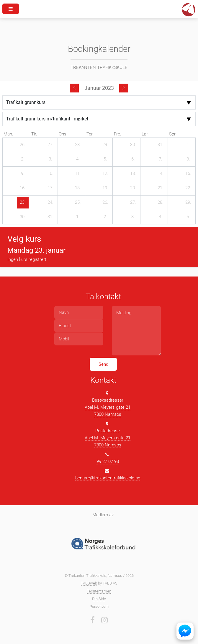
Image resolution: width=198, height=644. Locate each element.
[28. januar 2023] (161, 203)
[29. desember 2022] (105, 145)
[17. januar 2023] (50, 188)
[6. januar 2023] (133, 159)
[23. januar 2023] (23, 203)
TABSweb (89, 583)
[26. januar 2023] (105, 203)
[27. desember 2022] (50, 145)
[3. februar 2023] (133, 217)
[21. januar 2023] (161, 188)
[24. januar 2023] (50, 203)
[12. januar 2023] (105, 174)
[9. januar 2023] (23, 174)
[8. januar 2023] (188, 159)
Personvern (99, 606)
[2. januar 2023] (23, 159)
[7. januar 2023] (161, 159)
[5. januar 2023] (105, 159)
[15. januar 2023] (188, 174)
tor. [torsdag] (90, 134)
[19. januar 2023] (105, 188)
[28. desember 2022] (78, 145)
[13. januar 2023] (133, 174)
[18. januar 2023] (78, 188)
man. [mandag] (8, 134)
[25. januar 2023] (78, 203)
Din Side (99, 599)
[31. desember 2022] (161, 145)
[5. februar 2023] (188, 217)
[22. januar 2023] (188, 188)
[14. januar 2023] (161, 174)
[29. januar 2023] (188, 203)
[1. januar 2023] (188, 145)
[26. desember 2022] (23, 145)
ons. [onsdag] (63, 134)
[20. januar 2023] (133, 188)
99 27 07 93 (108, 461)
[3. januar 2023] (50, 159)
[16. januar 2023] (23, 188)
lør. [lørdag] (145, 134)
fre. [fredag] (118, 134)
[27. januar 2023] (133, 203)
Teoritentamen (99, 591)
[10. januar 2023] (50, 174)
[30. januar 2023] (23, 217)
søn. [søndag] (173, 134)
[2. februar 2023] (105, 217)
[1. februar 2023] (78, 217)
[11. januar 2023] (78, 174)
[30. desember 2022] (133, 145)
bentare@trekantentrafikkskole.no (108, 478)
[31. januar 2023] (50, 217)
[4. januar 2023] (78, 159)
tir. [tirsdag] (34, 134)
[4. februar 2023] (161, 217)
